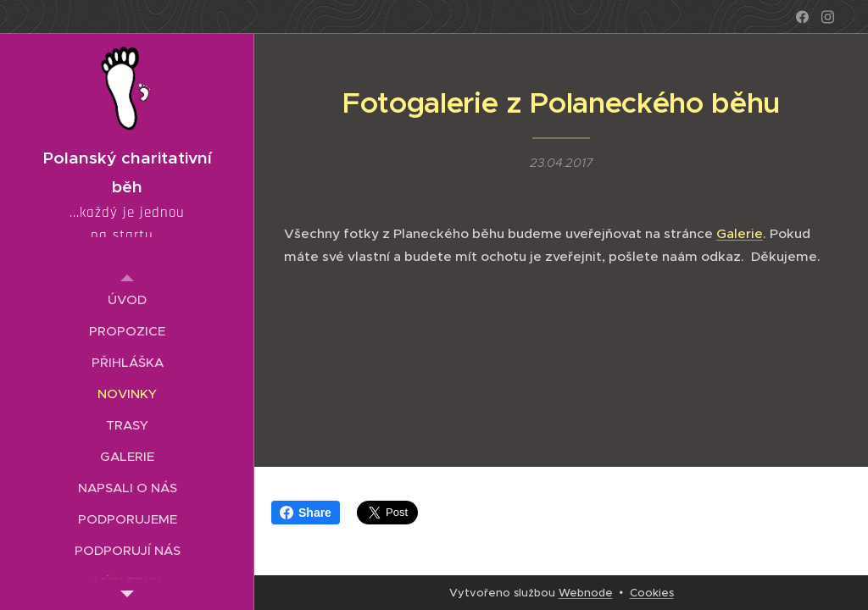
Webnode (586, 593)
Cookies (652, 593)
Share (306, 513)
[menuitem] (127, 299)
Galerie (740, 233)
